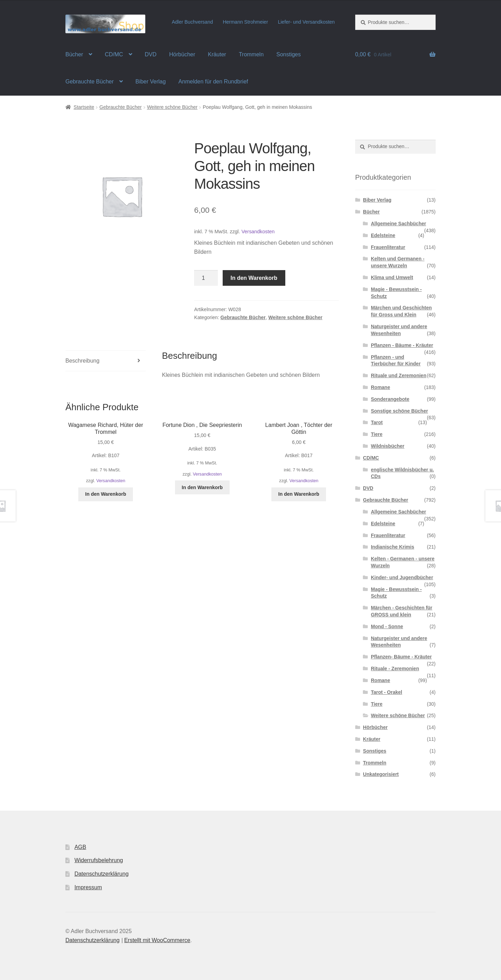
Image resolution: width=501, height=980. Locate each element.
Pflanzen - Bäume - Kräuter (402, 345)
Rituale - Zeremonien (395, 669)
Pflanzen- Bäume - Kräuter (401, 657)
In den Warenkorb (254, 278)
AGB (80, 847)
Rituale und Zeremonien (399, 375)
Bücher (74, 54)
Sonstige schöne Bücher (399, 411)
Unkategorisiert (381, 774)
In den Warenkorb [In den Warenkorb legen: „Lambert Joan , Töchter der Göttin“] (299, 494)
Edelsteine (383, 235)
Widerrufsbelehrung (99, 860)
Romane (380, 387)
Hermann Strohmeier (245, 22)
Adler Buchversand (192, 22)
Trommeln (251, 54)
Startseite (84, 107)
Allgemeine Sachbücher (399, 224)
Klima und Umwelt (392, 277)
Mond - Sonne (387, 626)
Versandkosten (258, 232)
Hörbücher (182, 54)
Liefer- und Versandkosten (306, 22)
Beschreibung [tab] (82, 361)
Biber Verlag (150, 82)
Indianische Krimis (392, 547)
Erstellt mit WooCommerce (157, 940)
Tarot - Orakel (387, 692)
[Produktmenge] (206, 278)
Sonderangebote (390, 399)
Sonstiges (288, 54)
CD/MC (114, 54)
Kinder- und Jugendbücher (402, 577)
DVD (151, 54)
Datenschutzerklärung (102, 874)
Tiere (377, 434)
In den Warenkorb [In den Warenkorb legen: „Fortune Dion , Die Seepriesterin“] (202, 487)
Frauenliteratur (388, 247)
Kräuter (217, 54)
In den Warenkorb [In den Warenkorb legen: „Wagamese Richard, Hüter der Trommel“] (106, 494)
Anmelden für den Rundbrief (213, 82)
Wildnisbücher (388, 446)
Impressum (88, 887)
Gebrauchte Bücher (90, 82)
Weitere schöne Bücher (172, 107)
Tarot (377, 422)
